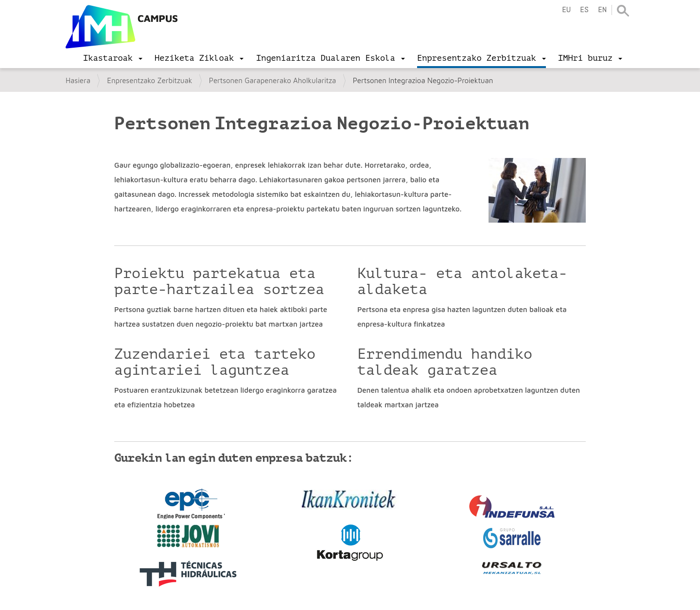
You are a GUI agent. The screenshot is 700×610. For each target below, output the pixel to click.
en (602, 10)
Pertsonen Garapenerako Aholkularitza (273, 80)
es (584, 10)
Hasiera (78, 80)
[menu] (113, 58)
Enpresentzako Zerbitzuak (149, 80)
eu (566, 10)
